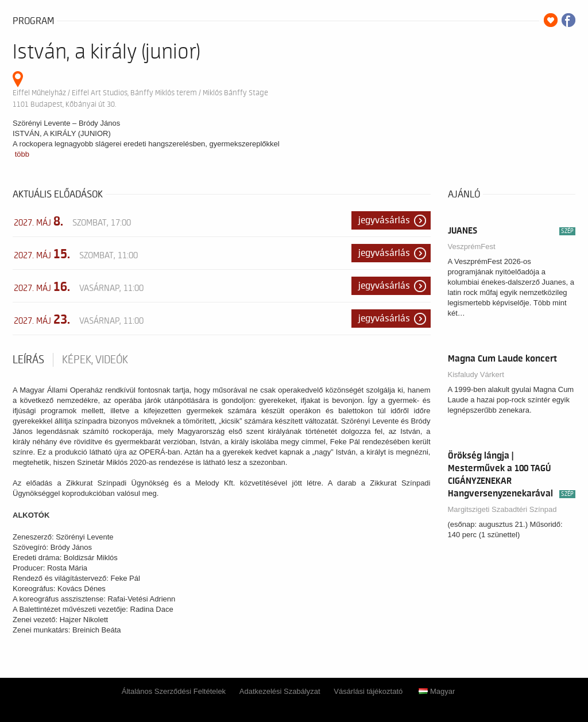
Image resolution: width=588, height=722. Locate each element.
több (22, 154)
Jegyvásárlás (384, 220)
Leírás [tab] (28, 360)
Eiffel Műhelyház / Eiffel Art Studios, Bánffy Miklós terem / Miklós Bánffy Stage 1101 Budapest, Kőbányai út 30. (140, 98)
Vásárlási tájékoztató (368, 691)
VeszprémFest (472, 247)
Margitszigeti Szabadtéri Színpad (502, 509)
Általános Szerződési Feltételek (174, 691)
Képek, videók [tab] (95, 360)
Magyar (437, 691)
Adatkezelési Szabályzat (280, 691)
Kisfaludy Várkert (476, 374)
